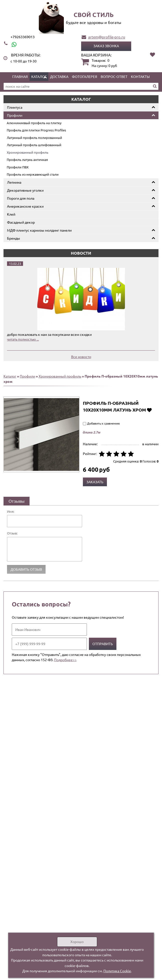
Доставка (59, 76)
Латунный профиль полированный (34, 138)
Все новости (81, 357)
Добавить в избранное (149, 410)
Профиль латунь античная (27, 160)
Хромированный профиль (28, 152)
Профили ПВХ (18, 167)
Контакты (140, 76)
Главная (20, 76)
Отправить (103, 644)
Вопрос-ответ (114, 76)
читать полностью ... (23, 339)
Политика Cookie (117, 971)
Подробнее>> (65, 660)
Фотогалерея (85, 76)
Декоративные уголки (25, 190)
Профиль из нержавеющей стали (33, 174)
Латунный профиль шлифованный (34, 145)
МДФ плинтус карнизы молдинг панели (39, 230)
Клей (11, 214)
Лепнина (14, 182)
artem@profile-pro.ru (107, 37)
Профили (15, 115)
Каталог (39, 76)
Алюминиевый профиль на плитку (34, 123)
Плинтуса (15, 107)
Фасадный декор (21, 222)
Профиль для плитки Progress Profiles (36, 130)
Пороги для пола (21, 198)
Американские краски (25, 206)
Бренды (14, 238)
